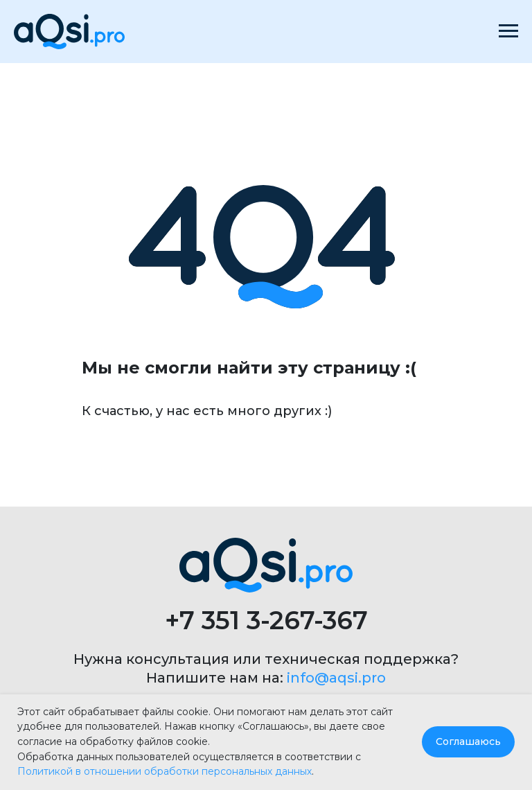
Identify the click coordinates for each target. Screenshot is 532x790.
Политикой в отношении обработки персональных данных (165, 771)
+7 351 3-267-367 (266, 620)
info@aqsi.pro (336, 678)
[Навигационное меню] (508, 31)
